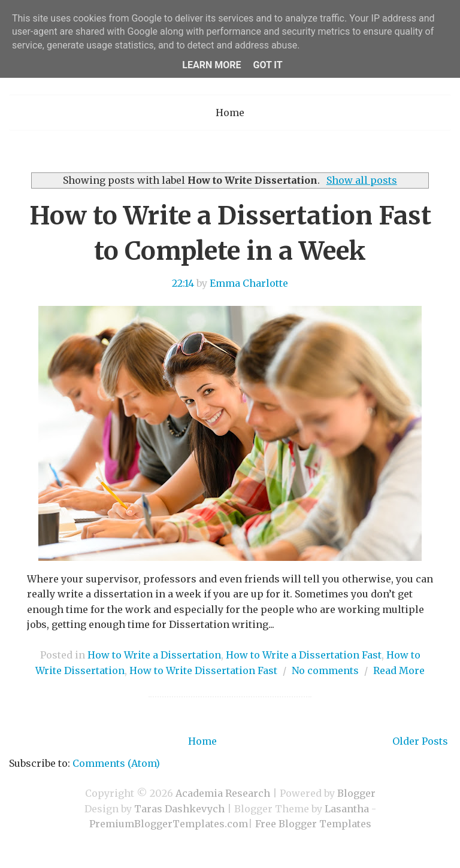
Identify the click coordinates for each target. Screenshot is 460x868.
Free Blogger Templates (313, 824)
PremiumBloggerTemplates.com (169, 824)
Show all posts (362, 180)
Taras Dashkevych (179, 809)
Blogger (356, 793)
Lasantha (347, 809)
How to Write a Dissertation (154, 655)
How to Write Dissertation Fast (203, 670)
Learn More (211, 65)
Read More (399, 670)
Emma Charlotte (249, 283)
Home (230, 113)
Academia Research (223, 793)
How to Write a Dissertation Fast (304, 655)
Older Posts (420, 741)
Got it (267, 65)
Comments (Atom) (116, 763)
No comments (325, 670)
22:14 (183, 283)
